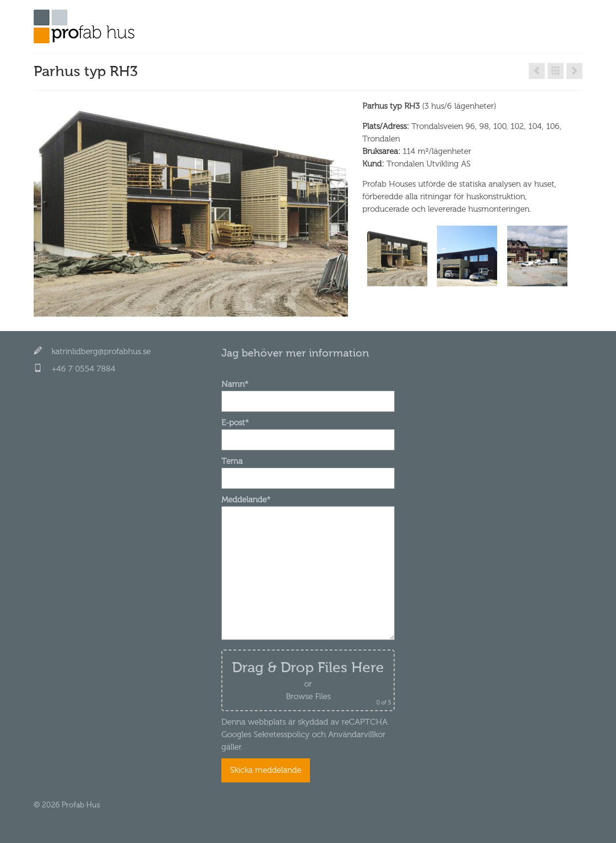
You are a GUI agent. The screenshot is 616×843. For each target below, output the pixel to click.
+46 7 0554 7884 (83, 369)
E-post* (308, 431)
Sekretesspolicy (282, 734)
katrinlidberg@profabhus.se (101, 351)
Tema (308, 470)
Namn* (308, 393)
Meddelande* (308, 506)
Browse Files (308, 696)
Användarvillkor (356, 734)
